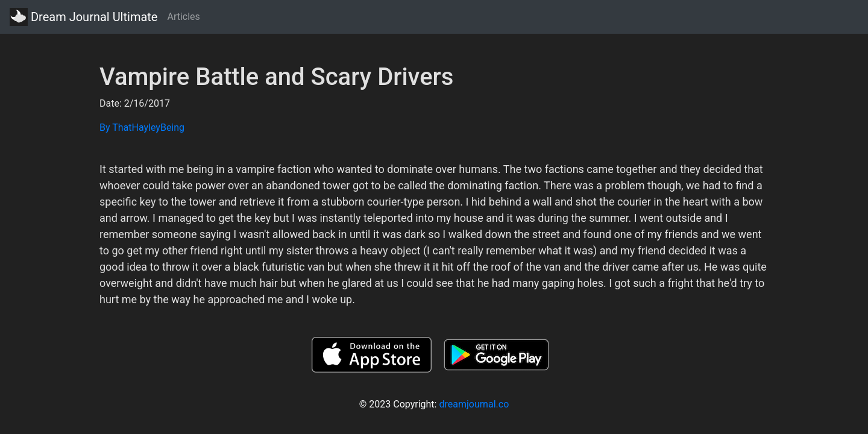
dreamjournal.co (474, 404)
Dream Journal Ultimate (83, 17)
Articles (183, 17)
